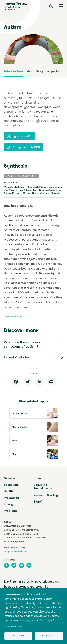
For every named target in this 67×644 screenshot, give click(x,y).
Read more (13, 317)
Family (8, 504)
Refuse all (18, 636)
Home (38, 478)
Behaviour (11, 478)
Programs (11, 511)
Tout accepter (49, 636)
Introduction (13, 71)
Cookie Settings (13, 626)
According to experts (43, 71)
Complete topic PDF (23, 147)
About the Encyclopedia (43, 487)
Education (11, 485)
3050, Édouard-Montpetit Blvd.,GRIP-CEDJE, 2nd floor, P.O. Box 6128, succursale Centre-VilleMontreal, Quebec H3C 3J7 (25, 536)
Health (8, 491)
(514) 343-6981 (18, 548)
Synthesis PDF (20, 136)
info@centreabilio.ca (15, 552)
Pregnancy (11, 498)
